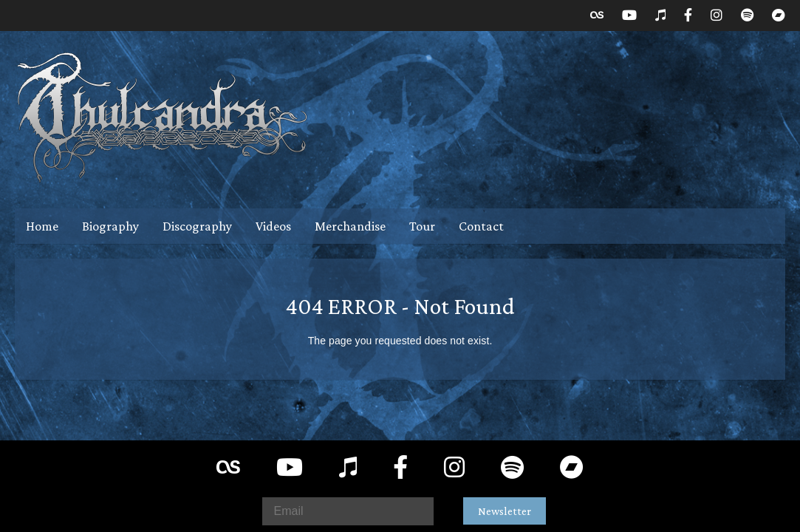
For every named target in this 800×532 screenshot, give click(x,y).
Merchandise (350, 226)
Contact (481, 226)
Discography (197, 226)
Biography (110, 226)
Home (42, 226)
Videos (273, 226)
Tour (422, 226)
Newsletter (505, 511)
